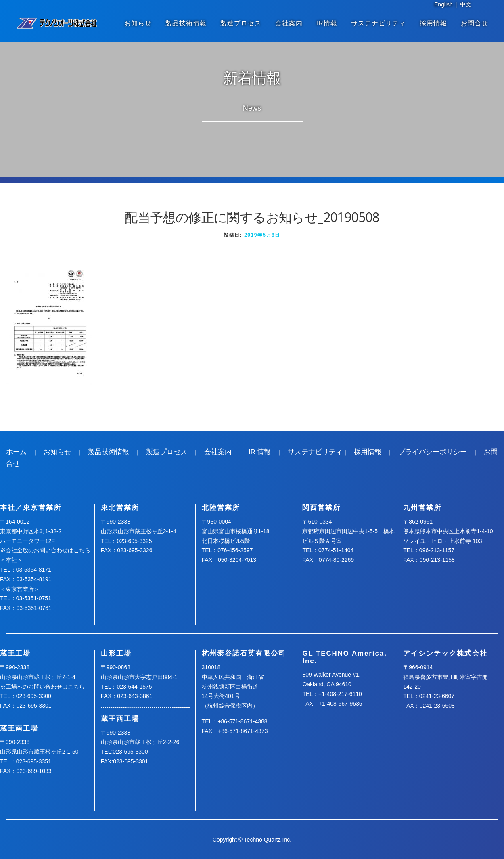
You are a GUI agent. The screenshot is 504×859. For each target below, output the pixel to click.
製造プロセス (241, 23)
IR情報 (327, 23)
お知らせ (138, 23)
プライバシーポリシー (433, 452)
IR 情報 (260, 452)
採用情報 (433, 23)
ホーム (16, 452)
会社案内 (289, 23)
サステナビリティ (379, 23)
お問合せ (475, 23)
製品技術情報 (186, 23)
